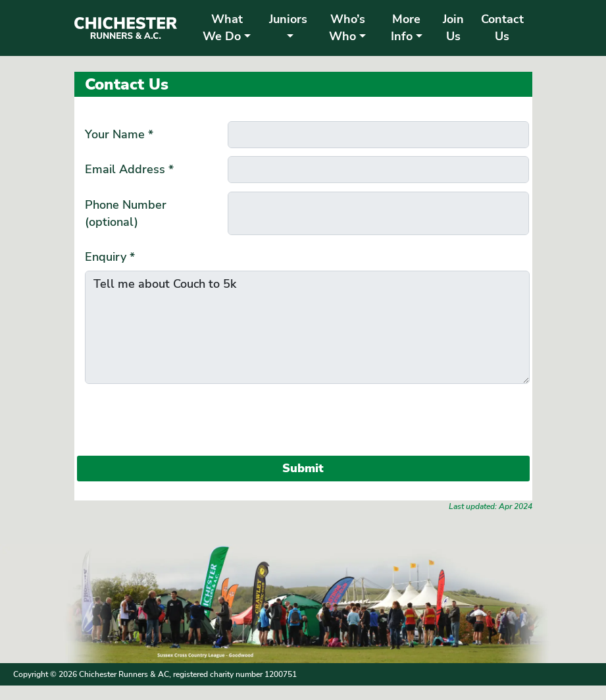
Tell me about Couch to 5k (307, 327)
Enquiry (110, 257)
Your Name (119, 134)
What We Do (222, 28)
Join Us (453, 28)
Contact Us (502, 28)
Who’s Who (347, 28)
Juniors (288, 19)
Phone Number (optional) (126, 213)
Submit (303, 468)
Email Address (129, 169)
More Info (406, 28)
